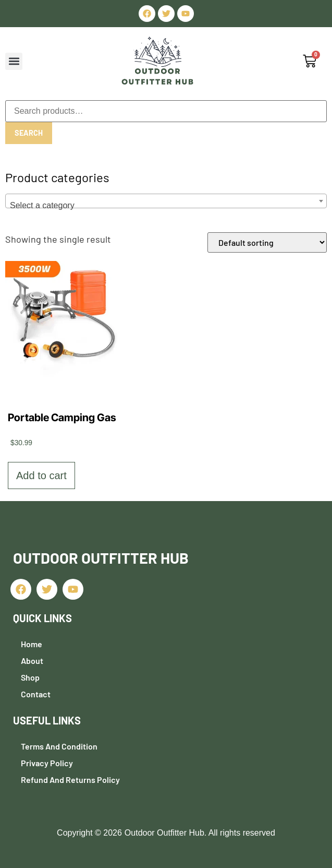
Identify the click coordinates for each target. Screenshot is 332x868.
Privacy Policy (47, 763)
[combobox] (166, 201)
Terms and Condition (59, 746)
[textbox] (166, 206)
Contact (36, 694)
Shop (30, 677)
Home (32, 644)
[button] (14, 61)
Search (28, 133)
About (32, 661)
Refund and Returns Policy (70, 780)
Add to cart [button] (41, 475)
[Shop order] (267, 242)
